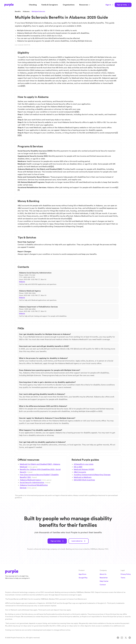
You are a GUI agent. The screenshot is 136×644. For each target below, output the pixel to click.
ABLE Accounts (80, 472)
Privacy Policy (126, 574)
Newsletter (104, 578)
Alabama (26, 12)
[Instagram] (122, 638)
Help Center (104, 581)
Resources (85, 5)
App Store (82, 574)
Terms (123, 578)
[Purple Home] (9, 5)
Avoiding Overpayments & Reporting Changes (92, 475)
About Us (103, 574)
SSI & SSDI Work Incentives (84, 480)
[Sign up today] (123, 5)
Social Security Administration (32, 483)
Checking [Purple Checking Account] (33, 5)
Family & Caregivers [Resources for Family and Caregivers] (50, 5)
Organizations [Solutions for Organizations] (69, 5)
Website (22, 282)
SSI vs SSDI (78, 467)
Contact (103, 585)
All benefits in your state (84, 464)
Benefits (18, 12)
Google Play (83, 578)
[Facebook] (118, 638)
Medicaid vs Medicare (83, 477)
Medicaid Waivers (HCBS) (84, 469)
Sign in (109, 5)
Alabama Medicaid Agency (31, 480)
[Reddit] (130, 638)
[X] (126, 638)
